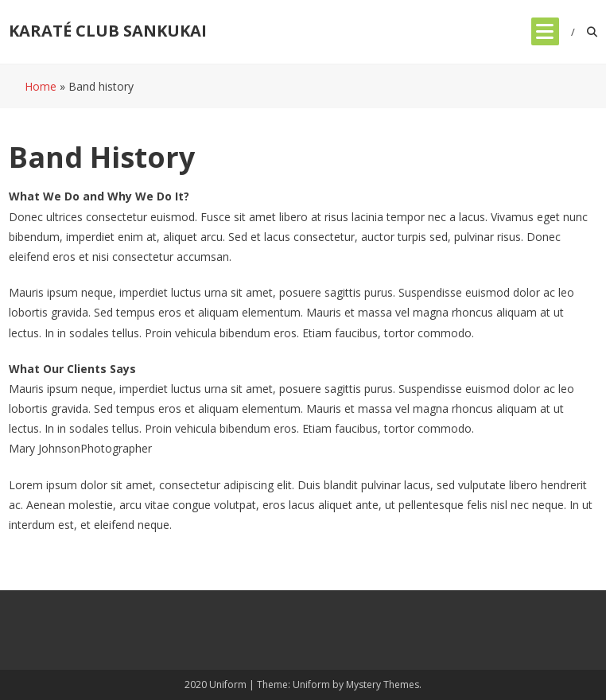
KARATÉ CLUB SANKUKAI (108, 31)
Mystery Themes (383, 684)
